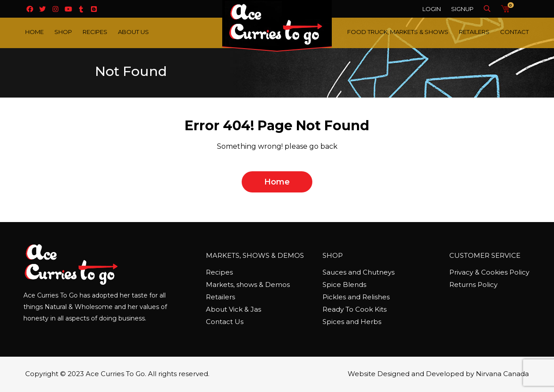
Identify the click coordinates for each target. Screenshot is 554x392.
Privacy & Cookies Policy (489, 272)
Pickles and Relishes (356, 297)
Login (432, 9)
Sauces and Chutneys (359, 272)
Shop (63, 32)
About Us (133, 32)
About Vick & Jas (233, 309)
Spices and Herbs (352, 322)
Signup (462, 9)
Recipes (95, 32)
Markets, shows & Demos (248, 285)
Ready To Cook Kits (355, 309)
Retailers (474, 32)
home (277, 182)
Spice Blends (344, 285)
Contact (514, 32)
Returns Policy (473, 285)
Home (34, 32)
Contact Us (225, 322)
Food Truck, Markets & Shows (398, 32)
